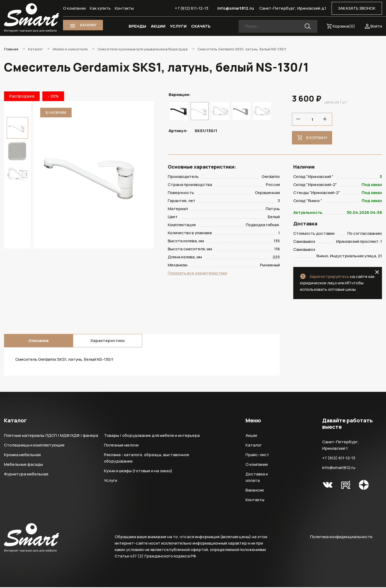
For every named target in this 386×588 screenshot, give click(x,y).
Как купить (100, 8)
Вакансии (255, 491)
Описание (39, 341)
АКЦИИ (158, 26)
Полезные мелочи (121, 446)
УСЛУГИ (178, 26)
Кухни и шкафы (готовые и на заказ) (138, 472)
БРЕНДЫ (137, 26)
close (377, 273)
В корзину (317, 138)
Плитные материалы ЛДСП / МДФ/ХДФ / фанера (51, 436)
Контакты (124, 8)
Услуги (111, 481)
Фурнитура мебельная (26, 475)
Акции (251, 436)
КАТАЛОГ (88, 25)
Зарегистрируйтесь (329, 277)
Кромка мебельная (22, 455)
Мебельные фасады (23, 465)
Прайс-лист (257, 455)
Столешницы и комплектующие (34, 446)
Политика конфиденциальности (341, 537)
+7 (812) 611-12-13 (192, 8)
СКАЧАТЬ (201, 26)
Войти (376, 26)
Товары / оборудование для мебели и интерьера (152, 436)
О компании (74, 8)
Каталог (254, 446)
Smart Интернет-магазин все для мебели (31, 18)
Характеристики (107, 341)
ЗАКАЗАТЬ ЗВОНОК (357, 8)
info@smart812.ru (236, 8)
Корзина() (344, 26)
